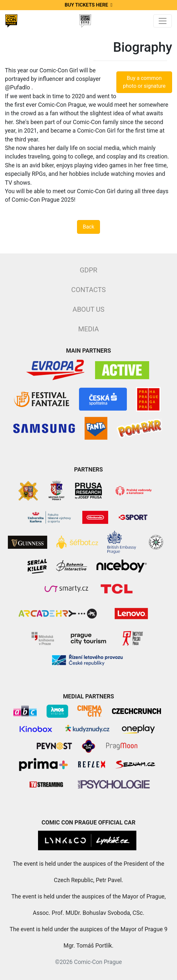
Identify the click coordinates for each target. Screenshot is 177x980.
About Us (88, 309)
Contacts (88, 290)
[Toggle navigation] (163, 21)
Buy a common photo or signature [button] (144, 82)
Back (88, 227)
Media (88, 329)
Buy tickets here (88, 5)
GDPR (88, 270)
